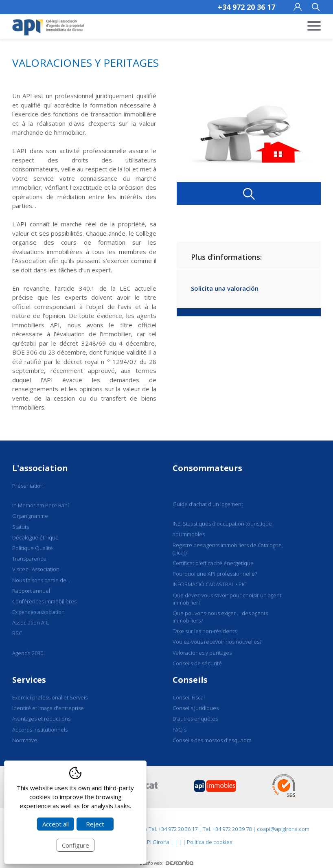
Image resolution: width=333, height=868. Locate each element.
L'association (40, 468)
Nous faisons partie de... (41, 580)
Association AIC (31, 623)
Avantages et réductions (41, 719)
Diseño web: (166, 863)
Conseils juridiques (196, 708)
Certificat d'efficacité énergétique (213, 563)
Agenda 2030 (28, 653)
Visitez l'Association (36, 569)
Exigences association (38, 612)
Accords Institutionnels (40, 730)
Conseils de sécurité (197, 663)
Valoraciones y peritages (202, 653)
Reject (95, 824)
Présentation (28, 486)
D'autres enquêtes (195, 719)
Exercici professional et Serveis (50, 697)
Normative (25, 740)
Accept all (56, 824)
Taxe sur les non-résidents (205, 631)
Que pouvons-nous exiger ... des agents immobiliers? (220, 617)
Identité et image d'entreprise (48, 708)
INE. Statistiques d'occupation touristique (222, 524)
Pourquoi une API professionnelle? (215, 574)
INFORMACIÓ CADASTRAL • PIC (209, 584)
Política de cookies (209, 842)
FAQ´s (180, 730)
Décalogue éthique (35, 537)
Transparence (29, 559)
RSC (17, 633)
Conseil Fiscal (189, 697)
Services (29, 680)
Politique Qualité (33, 548)
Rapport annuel (31, 591)
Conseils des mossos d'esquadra (212, 740)
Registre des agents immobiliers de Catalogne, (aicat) (228, 549)
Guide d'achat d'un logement (208, 504)
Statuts (21, 527)
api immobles (189, 534)
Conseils (190, 680)
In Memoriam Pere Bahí (41, 505)
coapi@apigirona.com (283, 829)
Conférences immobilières (44, 601)
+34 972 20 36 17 (246, 7)
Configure (76, 845)
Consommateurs (207, 468)
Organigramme (30, 516)
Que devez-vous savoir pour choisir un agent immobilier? (227, 599)
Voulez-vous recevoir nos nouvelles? (217, 642)
